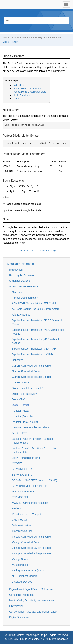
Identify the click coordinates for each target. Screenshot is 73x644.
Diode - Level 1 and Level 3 (27, 388)
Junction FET (19, 433)
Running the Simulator (22, 275)
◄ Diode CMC (27, 251)
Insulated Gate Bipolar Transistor (30, 427)
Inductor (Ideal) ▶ (48, 251)
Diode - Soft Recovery (24, 394)
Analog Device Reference (48, 37)
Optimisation (16, 606)
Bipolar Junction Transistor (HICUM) (32, 354)
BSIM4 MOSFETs (22, 475)
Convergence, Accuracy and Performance (33, 612)
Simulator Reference (22, 37)
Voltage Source (21, 559)
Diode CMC (18, 399)
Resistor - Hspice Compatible (28, 514)
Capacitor (17, 360)
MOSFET (17, 463)
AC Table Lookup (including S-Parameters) (36, 309)
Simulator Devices (20, 281)
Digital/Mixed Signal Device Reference (31, 589)
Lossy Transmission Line (26, 458)
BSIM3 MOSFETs (22, 469)
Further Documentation (25, 298)
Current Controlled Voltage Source (31, 377)
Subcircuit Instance (23, 525)
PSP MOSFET (20, 497)
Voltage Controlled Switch (26, 542)
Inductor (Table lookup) (25, 422)
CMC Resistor (20, 520)
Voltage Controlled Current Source (31, 537)
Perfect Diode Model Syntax (27, 89)
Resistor (17, 508)
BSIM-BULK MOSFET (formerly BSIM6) (34, 480)
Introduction (16, 270)
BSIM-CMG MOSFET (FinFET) (29, 486)
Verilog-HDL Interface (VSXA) (29, 570)
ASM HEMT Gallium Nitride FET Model (34, 303)
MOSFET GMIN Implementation (30, 503)
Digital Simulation (19, 617)
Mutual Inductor (21, 565)
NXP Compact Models (24, 576)
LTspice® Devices (22, 582)
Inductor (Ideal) (20, 411)
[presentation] (24, 187)
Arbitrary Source (21, 315)
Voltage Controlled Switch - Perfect (32, 548)
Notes (16, 99)
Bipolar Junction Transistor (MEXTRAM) (34, 349)
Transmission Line (22, 531)
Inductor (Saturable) (23, 416)
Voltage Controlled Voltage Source (31, 553)
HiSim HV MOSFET (23, 491)
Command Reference (21, 595)
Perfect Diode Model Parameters (30, 92)
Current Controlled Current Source (31, 366)
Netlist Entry (19, 85)
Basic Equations (21, 95)
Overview (17, 292)
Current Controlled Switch (26, 371)
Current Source (21, 382)
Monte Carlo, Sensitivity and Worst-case (32, 600)
